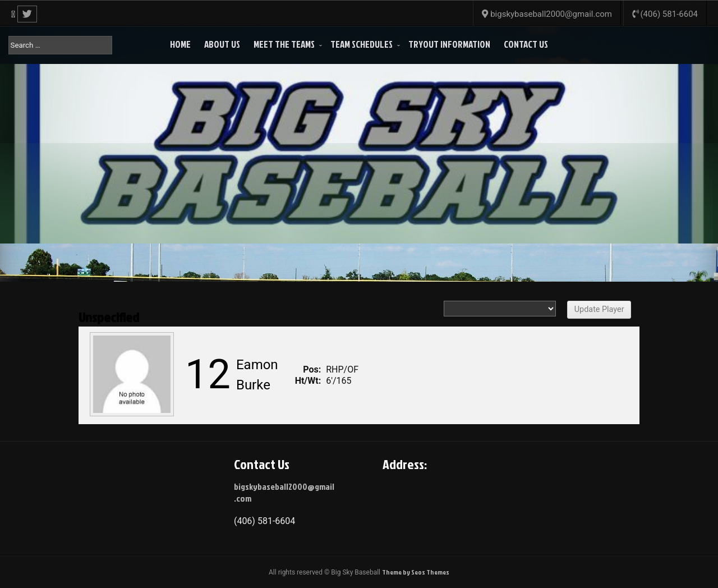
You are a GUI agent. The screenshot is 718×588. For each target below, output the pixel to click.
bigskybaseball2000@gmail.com (284, 492)
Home (180, 44)
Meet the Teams (284, 44)
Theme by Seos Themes (416, 572)
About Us (222, 44)
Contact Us (526, 44)
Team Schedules (362, 44)
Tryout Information (449, 44)
